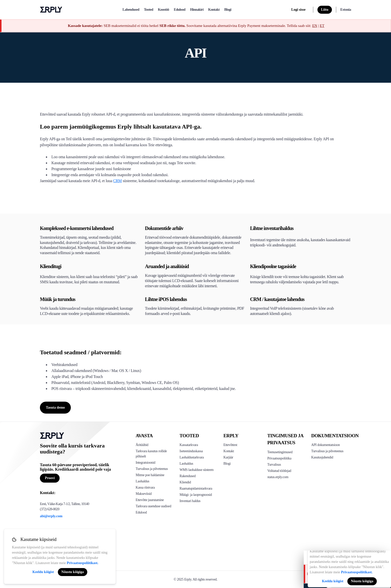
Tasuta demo (55, 407)
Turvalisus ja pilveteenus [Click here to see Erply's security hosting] (327, 451)
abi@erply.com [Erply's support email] (51, 516)
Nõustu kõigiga (73, 572)
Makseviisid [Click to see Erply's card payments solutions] (144, 494)
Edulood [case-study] (180, 10)
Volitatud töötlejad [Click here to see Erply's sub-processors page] (279, 471)
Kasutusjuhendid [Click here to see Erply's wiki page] (322, 457)
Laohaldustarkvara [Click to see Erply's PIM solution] (192, 457)
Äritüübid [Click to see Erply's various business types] (142, 445)
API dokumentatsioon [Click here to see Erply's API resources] (326, 445)
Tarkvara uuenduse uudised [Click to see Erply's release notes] (153, 506)
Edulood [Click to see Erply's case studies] (141, 512)
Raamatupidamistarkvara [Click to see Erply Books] (196, 488)
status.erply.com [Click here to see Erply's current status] (278, 477)
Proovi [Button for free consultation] (50, 478)
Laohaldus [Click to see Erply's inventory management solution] (143, 481)
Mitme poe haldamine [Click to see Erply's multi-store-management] (150, 475)
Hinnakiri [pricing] (197, 10)
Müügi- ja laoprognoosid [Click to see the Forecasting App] (196, 495)
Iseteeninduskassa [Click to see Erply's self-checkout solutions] (191, 451)
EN (315, 26)
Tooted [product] (148, 10)
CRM (118, 181)
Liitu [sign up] (325, 10)
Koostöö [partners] (163, 10)
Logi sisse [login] (298, 10)
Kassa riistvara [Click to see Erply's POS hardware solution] (145, 487)
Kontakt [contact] (214, 10)
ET (322, 26)
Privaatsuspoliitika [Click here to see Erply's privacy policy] (279, 458)
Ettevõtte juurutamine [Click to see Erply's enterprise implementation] (150, 500)
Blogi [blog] (228, 10)
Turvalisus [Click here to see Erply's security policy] (274, 465)
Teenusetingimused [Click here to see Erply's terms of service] (280, 452)
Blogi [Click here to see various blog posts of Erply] (227, 464)
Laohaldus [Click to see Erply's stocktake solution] (186, 464)
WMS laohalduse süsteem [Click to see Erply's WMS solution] (196, 470)
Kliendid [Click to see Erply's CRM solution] (185, 482)
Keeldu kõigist (43, 572)
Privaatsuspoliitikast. (83, 563)
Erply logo (51, 10)
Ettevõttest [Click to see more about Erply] (230, 445)
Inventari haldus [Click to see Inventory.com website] (190, 501)
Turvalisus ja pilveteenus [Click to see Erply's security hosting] (152, 469)
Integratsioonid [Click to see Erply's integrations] (145, 463)
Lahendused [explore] (131, 10)
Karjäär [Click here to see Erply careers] (228, 457)
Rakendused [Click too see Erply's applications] (188, 476)
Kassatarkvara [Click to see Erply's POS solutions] (189, 445)
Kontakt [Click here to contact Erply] (229, 451)
